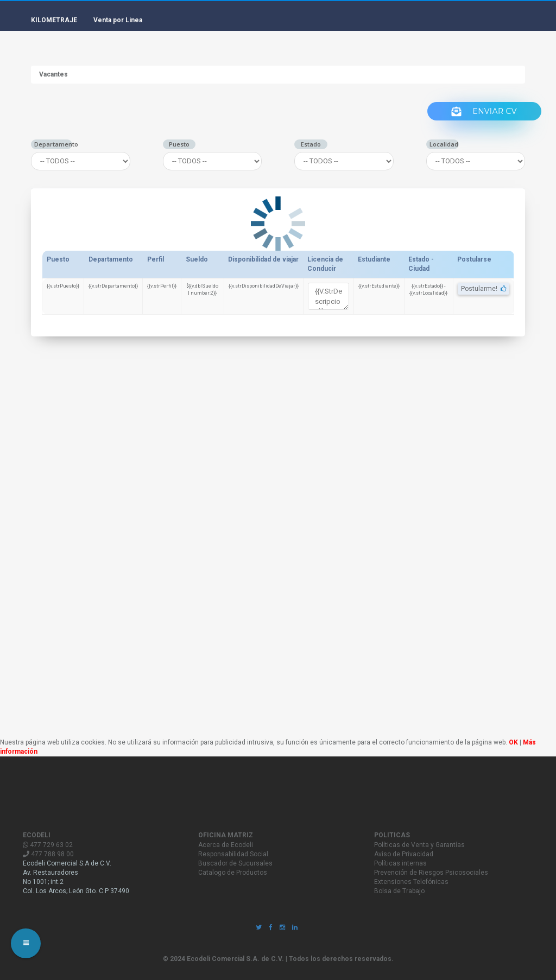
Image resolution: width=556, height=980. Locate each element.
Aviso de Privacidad (404, 854)
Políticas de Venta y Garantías (419, 845)
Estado (311, 144)
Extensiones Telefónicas (411, 882)
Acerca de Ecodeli (226, 845)
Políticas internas (400, 863)
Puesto (179, 144)
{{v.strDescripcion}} (328, 296)
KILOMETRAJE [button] (54, 20)
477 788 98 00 (48, 854)
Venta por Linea (118, 20)
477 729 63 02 (48, 845)
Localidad (444, 144)
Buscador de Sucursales (235, 863)
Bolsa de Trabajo (399, 891)
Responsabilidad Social (233, 854)
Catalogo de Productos (233, 873)
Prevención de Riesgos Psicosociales (431, 873)
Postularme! (484, 289)
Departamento (53, 144)
